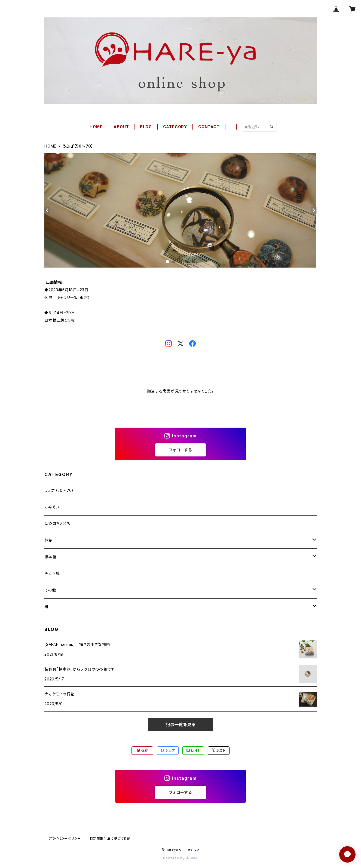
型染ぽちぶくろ (57, 524)
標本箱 (50, 557)
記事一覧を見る (180, 725)
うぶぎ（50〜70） (59, 490)
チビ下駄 (52, 573)
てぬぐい (52, 507)
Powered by (180, 858)
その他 (50, 590)
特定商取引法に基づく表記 (110, 838)
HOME (96, 127)
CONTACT (209, 127)
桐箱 (48, 540)
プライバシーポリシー (65, 838)
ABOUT (121, 127)
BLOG (146, 127)
